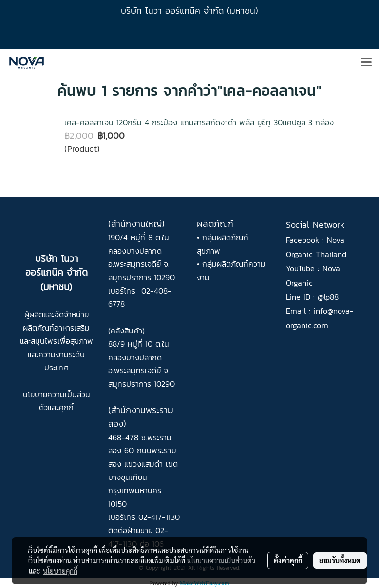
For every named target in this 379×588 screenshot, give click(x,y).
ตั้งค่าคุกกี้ (288, 560)
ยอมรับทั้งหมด (340, 560)
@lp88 (328, 297)
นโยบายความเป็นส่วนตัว (221, 560)
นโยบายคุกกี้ (60, 571)
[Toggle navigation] (366, 63)
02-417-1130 (159, 517)
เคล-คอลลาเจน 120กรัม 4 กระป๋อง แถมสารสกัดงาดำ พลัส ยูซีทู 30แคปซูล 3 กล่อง (199, 122)
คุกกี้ (66, 407)
